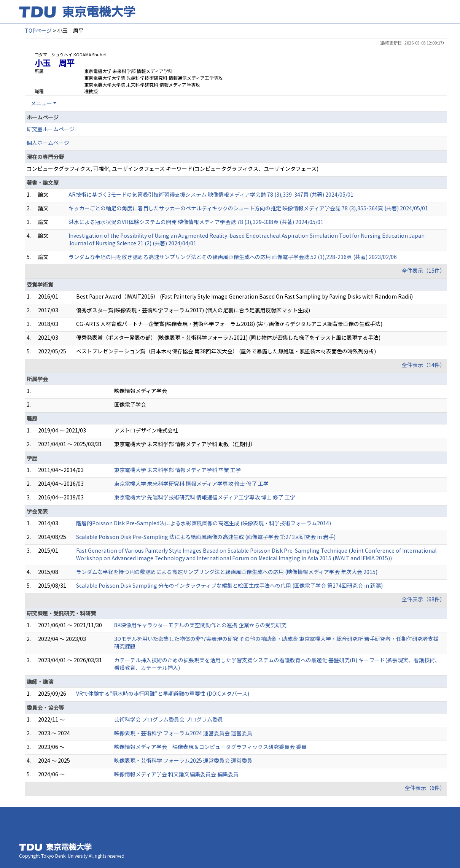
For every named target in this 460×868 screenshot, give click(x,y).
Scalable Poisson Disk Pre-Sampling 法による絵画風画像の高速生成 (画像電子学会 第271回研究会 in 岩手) (206, 537)
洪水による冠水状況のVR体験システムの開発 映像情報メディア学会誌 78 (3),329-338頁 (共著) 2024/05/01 (196, 222)
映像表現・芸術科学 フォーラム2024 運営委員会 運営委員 (183, 733)
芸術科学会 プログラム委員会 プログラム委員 (169, 719)
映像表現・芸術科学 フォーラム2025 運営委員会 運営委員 (183, 760)
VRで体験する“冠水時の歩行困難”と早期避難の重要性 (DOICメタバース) (163, 693)
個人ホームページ (48, 143)
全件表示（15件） (423, 270)
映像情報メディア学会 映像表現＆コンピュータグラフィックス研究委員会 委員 (210, 747)
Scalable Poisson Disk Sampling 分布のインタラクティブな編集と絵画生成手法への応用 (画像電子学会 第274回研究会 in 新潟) (229, 585)
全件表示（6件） (425, 788)
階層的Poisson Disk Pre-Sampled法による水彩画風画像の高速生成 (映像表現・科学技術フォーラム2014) (204, 523)
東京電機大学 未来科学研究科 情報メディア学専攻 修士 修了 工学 (191, 483)
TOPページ (38, 30)
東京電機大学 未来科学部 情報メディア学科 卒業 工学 (177, 470)
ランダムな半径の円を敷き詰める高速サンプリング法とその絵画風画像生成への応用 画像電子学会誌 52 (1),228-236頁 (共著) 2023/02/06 (233, 257)
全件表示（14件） (423, 365)
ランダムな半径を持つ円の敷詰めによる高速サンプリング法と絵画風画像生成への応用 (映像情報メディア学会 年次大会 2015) (227, 572)
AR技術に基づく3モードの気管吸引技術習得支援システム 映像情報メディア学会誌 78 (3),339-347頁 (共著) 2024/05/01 (211, 194)
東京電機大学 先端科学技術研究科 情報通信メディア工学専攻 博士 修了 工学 (205, 497)
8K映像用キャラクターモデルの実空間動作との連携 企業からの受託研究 (200, 625)
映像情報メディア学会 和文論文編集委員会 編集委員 (176, 774)
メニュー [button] (41, 103)
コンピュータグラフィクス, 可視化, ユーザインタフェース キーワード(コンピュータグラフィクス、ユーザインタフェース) (173, 169)
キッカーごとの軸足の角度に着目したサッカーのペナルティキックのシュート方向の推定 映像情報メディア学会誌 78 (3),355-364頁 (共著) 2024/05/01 (248, 208)
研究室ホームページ (51, 129)
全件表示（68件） (423, 599)
